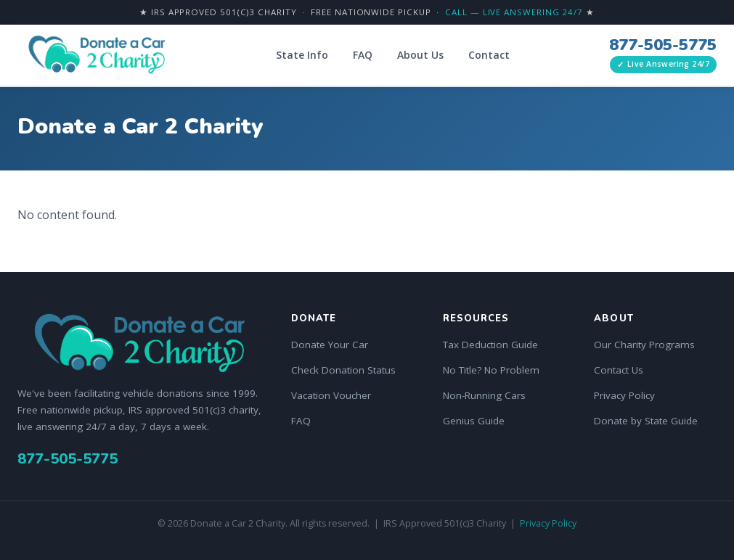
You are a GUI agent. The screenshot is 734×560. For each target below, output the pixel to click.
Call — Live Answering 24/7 (514, 12)
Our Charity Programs (644, 345)
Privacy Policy (624, 395)
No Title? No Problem (491, 370)
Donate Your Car (330, 345)
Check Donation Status (343, 370)
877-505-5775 (663, 45)
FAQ (363, 55)
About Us (420, 55)
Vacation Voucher (331, 395)
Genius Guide (474, 421)
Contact (489, 55)
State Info (302, 55)
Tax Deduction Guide (490, 345)
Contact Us (619, 370)
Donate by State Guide (646, 421)
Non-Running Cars (484, 395)
